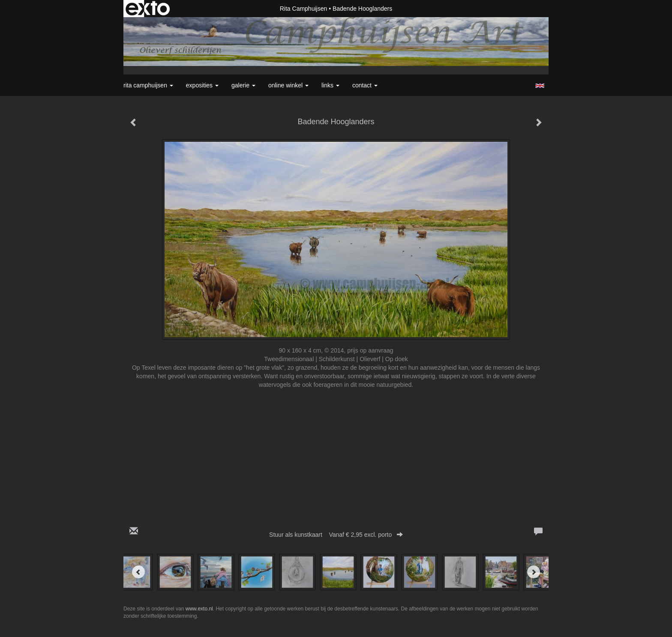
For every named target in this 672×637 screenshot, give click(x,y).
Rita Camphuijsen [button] (148, 85)
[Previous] (138, 572)
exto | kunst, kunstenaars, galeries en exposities (148, 9)
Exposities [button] (202, 85)
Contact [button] (365, 85)
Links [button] (330, 85)
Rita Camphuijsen (304, 9)
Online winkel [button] (288, 85)
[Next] (534, 572)
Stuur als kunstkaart (336, 535)
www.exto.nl (199, 609)
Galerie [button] (243, 85)
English (540, 86)
